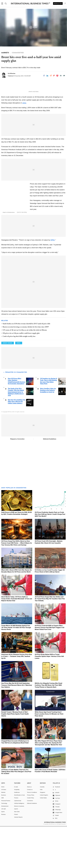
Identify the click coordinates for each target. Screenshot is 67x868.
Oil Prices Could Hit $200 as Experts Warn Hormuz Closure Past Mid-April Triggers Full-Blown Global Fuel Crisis (50, 669)
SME (3, 839)
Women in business (19, 848)
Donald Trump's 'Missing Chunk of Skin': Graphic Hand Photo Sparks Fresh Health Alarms (15, 756)
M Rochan (12, 73)
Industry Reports (18, 859)
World (3, 828)
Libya (24, 139)
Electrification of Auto (19, 837)
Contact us (30, 831)
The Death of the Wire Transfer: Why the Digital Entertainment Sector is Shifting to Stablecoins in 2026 (16, 433)
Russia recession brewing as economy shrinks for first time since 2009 (26, 369)
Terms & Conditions (32, 834)
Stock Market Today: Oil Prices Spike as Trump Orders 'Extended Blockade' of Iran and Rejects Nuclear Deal (17, 640)
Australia (42, 828)
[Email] (61, 76)
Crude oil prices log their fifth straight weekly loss (19, 378)
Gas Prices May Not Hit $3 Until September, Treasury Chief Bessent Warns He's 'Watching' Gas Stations (17, 727)
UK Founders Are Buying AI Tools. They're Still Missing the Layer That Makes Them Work (49, 423)
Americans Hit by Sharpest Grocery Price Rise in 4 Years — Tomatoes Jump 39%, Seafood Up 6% (17, 698)
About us (29, 828)
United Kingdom (44, 837)
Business (4, 837)
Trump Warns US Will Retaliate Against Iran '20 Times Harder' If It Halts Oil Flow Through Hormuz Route (16, 669)
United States (43, 839)
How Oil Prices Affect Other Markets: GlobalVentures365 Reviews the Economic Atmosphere (16, 423)
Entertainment (5, 848)
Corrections (30, 842)
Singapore (43, 834)
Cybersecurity (18, 842)
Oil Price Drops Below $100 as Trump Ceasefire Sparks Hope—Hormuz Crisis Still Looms (49, 698)
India (41, 831)
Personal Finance (6, 842)
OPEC (53, 282)
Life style (4, 850)
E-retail (16, 828)
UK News (4, 831)
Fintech (16, 856)
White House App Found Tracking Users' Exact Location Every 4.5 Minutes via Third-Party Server (49, 756)
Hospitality (17, 831)
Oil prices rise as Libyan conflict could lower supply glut (21, 375)
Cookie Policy (30, 839)
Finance (16, 839)
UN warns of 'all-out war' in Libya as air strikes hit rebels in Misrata (25, 372)
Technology (4, 845)
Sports (3, 853)
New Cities (17, 853)
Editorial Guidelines (50, 481)
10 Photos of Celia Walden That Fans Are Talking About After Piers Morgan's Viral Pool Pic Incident (16, 813)
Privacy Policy (31, 837)
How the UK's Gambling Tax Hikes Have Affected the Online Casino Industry (16, 443)
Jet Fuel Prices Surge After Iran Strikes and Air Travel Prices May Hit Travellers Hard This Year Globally (50, 640)
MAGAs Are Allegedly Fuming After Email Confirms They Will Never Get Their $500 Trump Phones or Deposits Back (49, 727)
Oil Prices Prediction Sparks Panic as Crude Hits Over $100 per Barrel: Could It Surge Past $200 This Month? (50, 556)
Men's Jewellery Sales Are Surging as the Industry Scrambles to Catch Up (48, 432)
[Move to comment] (64, 76)
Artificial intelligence (19, 845)
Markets (3, 834)
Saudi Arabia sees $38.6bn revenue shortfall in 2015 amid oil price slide (26, 365)
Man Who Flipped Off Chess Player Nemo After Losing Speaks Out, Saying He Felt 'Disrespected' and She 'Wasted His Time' (49, 784)
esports (16, 850)
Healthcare (17, 834)
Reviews (3, 856)
